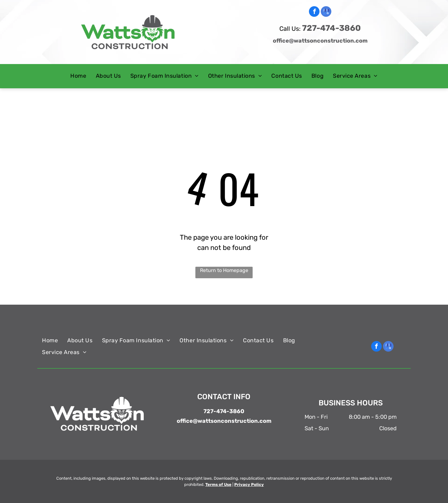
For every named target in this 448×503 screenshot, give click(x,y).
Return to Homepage (224, 270)
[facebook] (314, 12)
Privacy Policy (249, 485)
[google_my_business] (326, 12)
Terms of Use (218, 485)
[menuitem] (78, 76)
